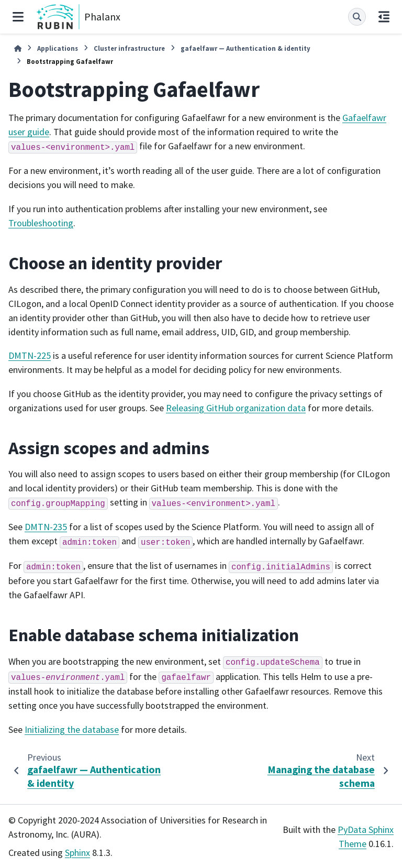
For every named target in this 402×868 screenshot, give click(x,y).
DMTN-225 (30, 355)
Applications (58, 48)
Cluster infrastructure (129, 48)
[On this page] (384, 17)
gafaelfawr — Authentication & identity (245, 48)
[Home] (18, 48)
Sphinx (77, 853)
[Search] (357, 17)
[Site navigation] (18, 17)
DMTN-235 (46, 527)
